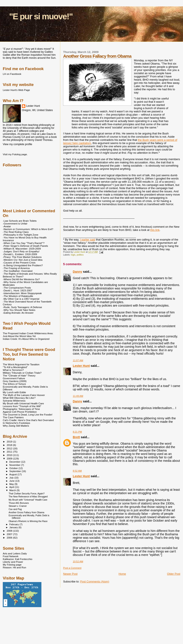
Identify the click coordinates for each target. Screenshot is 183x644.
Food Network (11, 556)
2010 (10, 455)
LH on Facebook (12, 74)
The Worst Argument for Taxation (21, 364)
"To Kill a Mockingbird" (15, 367)
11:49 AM (78, 396)
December (15, 462)
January (14, 527)
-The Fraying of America (16, 268)
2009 (10, 458)
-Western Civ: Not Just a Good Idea (23, 260)
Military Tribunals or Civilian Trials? (22, 373)
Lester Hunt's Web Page (16, 90)
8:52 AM (77, 471)
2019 (10, 442)
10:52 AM (78, 561)
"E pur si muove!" (41, 16)
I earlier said (88, 240)
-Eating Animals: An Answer (18, 313)
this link (155, 230)
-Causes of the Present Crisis (19, 263)
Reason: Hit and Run (14, 567)
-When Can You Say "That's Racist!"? (24, 243)
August (14, 474)
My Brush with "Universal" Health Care (28, 500)
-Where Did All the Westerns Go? (21, 279)
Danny (77, 272)
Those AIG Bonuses (19, 503)
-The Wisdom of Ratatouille (18, 296)
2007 (10, 534)
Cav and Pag (15, 509)
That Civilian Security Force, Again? (27, 494)
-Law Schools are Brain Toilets (20, 221)
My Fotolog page (12, 565)
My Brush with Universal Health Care (23, 403)
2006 (10, 538)
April (12, 487)
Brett (76, 437)
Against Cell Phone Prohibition (20, 412)
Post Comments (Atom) (95, 582)
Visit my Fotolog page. (15, 154)
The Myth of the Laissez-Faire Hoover (24, 395)
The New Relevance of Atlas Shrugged (28, 497)
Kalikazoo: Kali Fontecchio (17, 559)
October (14, 468)
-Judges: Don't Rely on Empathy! (21, 251)
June (12, 481)
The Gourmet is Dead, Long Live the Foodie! (28, 415)
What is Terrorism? (13, 370)
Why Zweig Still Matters (16, 426)
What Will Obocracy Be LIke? (19, 398)
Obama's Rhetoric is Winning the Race (28, 521)
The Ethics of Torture (14, 384)
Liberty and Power (13, 562)
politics (80, 255)
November (15, 465)
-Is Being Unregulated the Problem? (23, 265)
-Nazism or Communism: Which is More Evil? (28, 229)
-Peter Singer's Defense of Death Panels (25, 246)
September (16, 471)
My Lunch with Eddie (14, 392)
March (13, 490)
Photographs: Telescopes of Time (21, 409)
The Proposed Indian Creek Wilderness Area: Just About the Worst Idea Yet (28, 335)
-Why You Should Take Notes (19, 310)
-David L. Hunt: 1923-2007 (17, 290)
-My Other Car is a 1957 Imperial (21, 299)
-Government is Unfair (15, 223)
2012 (10, 448)
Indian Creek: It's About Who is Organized (26, 339)
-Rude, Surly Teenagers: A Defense (22, 307)
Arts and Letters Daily (15, 553)
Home (122, 574)
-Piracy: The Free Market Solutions (22, 257)
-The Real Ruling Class (16, 232)
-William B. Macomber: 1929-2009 (22, 249)
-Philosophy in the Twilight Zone (20, 235)
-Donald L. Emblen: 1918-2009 (20, 254)
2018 (10, 445)
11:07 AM (78, 360)
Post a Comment (72, 568)
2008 (10, 531)
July (12, 478)
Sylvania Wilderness (14, 401)
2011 (10, 452)
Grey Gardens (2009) (15, 381)
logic (73, 255)
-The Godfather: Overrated (18, 271)
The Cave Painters (13, 417)
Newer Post (70, 574)
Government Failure (14, 378)
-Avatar (7, 226)
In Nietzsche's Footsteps (16, 423)
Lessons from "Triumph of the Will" (22, 406)
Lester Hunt (81, 366)
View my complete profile (17, 144)
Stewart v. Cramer (18, 506)
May (12, 484)
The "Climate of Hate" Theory (19, 375)
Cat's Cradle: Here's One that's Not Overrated (28, 420)
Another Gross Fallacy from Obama (26, 512)
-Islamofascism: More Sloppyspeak (22, 293)
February (15, 524)
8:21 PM (77, 432)
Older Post (174, 574)
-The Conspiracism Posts (17, 288)
